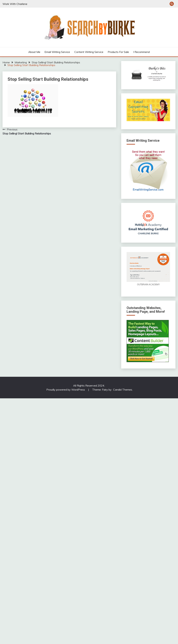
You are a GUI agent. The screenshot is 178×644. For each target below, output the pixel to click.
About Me (34, 52)
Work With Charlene (15, 4)
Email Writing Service (57, 52)
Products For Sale (118, 52)
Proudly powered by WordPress (66, 390)
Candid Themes (123, 390)
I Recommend (141, 52)
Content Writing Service (89, 52)
